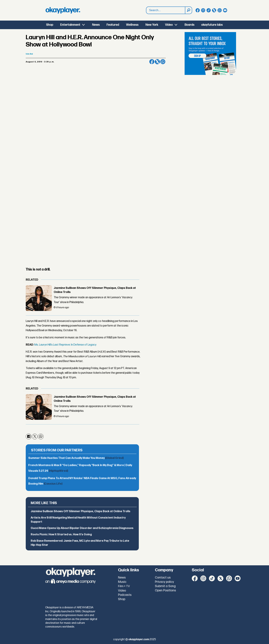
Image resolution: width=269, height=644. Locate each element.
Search (146, 10)
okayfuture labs (212, 25)
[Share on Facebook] (152, 62)
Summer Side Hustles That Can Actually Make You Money (76, 458)
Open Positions (165, 590)
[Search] (188, 10)
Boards (189, 25)
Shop (50, 25)
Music (122, 582)
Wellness (132, 25)
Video (169, 25)
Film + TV (124, 586)
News (96, 25)
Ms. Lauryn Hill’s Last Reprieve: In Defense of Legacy (65, 345)
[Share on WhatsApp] (163, 62)
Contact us (163, 578)
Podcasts (125, 595)
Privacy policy (164, 582)
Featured (113, 25)
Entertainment (70, 25)
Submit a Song (165, 586)
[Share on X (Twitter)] (157, 62)
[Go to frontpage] (63, 10)
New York (152, 25)
